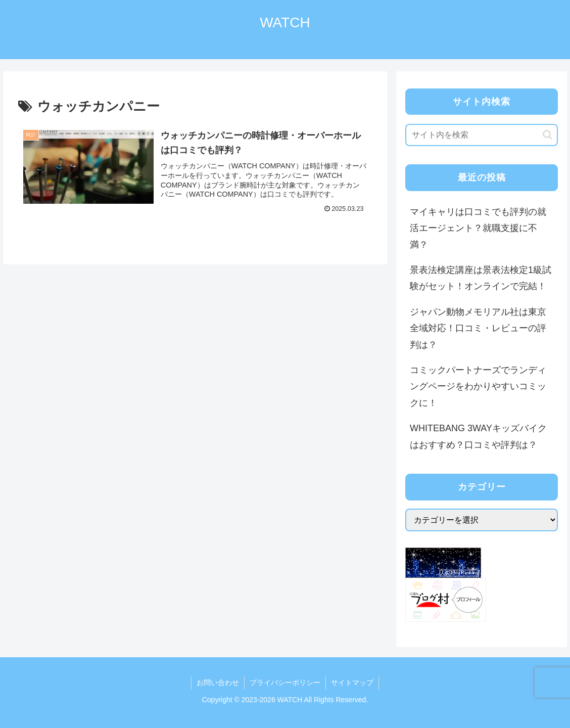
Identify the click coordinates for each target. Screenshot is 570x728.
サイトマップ (352, 682)
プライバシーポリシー (285, 682)
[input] (482, 135)
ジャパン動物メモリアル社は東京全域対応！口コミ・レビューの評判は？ (478, 328)
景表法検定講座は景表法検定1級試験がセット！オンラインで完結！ (481, 278)
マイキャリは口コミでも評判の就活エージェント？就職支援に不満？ (478, 228)
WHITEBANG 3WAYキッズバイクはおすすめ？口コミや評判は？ (478, 436)
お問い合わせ (218, 682)
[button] (548, 135)
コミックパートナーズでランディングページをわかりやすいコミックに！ (478, 386)
